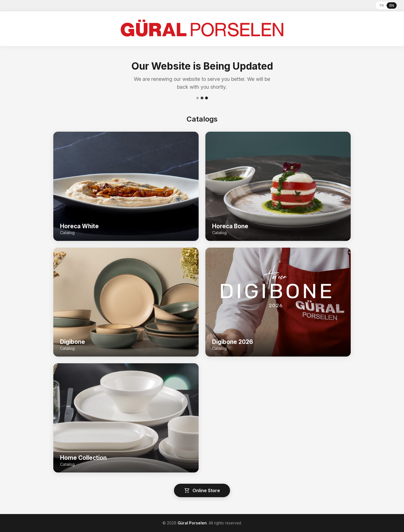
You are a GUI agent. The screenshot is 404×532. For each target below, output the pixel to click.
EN (392, 5)
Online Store (202, 490)
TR (381, 5)
